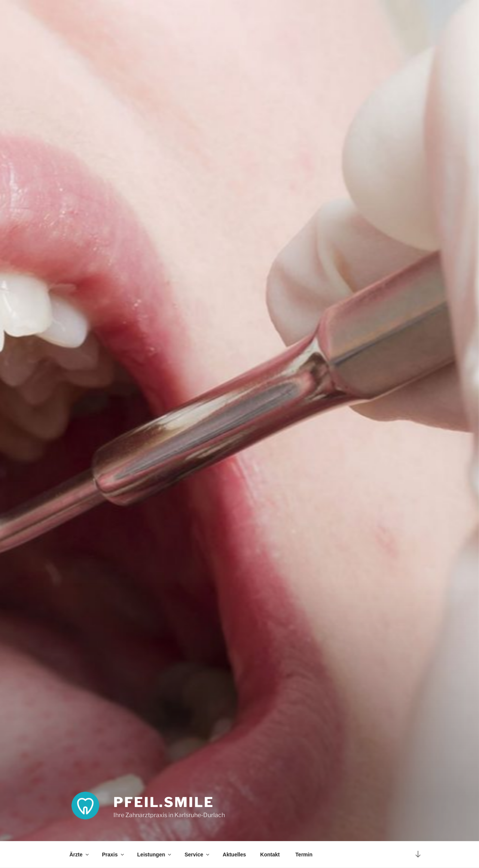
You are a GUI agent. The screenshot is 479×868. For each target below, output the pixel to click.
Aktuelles (234, 855)
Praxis (114, 855)
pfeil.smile (164, 802)
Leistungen (155, 855)
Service (197, 855)
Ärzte (80, 855)
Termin (303, 855)
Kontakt (270, 855)
